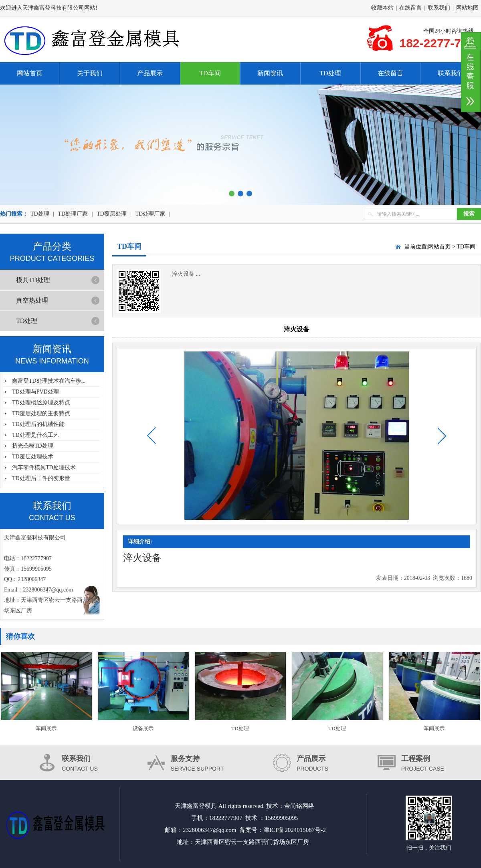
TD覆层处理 (112, 214)
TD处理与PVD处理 (35, 392)
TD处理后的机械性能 (38, 424)
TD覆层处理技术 (33, 457)
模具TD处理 (33, 280)
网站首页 (30, 73)
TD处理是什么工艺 (35, 435)
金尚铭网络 (299, 806)
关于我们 (90, 73)
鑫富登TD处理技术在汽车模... (49, 381)
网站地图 (467, 8)
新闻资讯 (270, 73)
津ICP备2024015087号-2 (295, 830)
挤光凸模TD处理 (33, 446)
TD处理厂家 (73, 214)
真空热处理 (32, 300)
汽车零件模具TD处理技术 (44, 467)
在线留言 (410, 8)
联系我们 (439, 8)
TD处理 (330, 73)
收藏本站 (382, 8)
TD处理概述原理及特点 (41, 403)
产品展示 (150, 73)
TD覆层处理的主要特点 (41, 413)
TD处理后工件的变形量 (41, 478)
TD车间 (210, 73)
